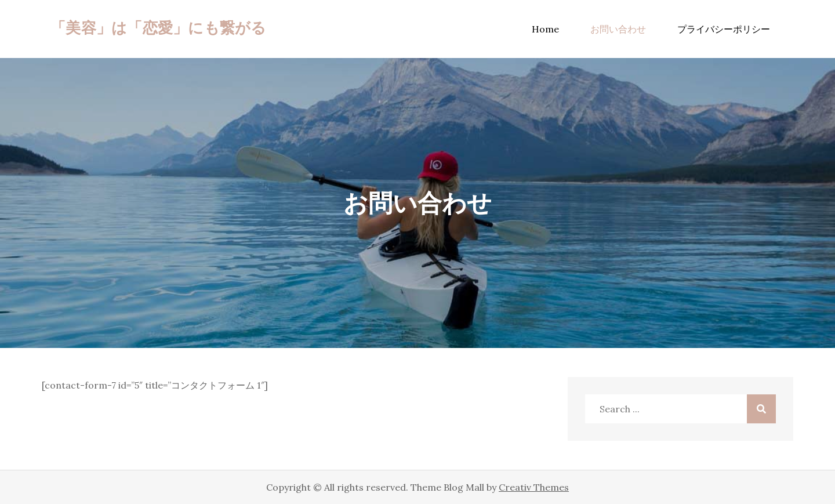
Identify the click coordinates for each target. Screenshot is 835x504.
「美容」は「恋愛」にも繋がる (159, 28)
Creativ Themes (534, 487)
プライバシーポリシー (724, 29)
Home (545, 29)
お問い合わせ (618, 29)
